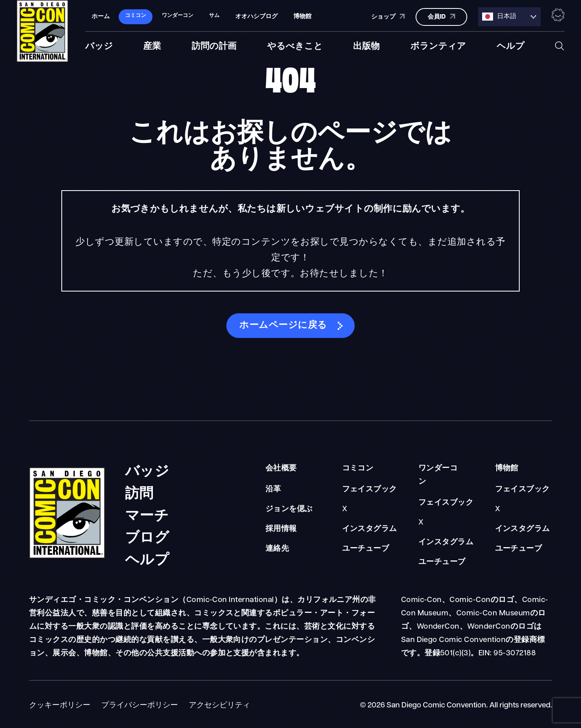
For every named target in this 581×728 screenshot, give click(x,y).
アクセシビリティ (219, 706)
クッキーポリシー (60, 706)
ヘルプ (511, 46)
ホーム (101, 16)
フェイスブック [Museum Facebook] (522, 490)
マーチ (147, 513)
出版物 (366, 46)
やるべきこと (295, 46)
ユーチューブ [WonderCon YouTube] (442, 562)
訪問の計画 (214, 46)
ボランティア (438, 46)
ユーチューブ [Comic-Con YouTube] (366, 549)
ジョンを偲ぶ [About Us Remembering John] (289, 509)
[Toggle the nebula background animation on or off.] (558, 15)
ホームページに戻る (283, 326)
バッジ (99, 46)
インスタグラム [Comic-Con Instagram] (370, 529)
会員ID (441, 16)
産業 (152, 46)
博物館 (302, 16)
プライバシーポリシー (140, 706)
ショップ (388, 16)
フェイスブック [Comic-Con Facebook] (370, 490)
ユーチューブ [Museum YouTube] (519, 549)
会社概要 (281, 469)
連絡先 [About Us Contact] (277, 549)
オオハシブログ (256, 16)
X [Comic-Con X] (345, 509)
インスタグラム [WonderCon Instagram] (446, 542)
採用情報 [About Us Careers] (281, 529)
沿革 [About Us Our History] (273, 490)
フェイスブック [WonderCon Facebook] (446, 503)
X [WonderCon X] (421, 523)
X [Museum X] (497, 509)
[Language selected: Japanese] (509, 16)
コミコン (358, 469)
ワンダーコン (438, 475)
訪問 (139, 491)
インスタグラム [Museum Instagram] (522, 529)
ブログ (147, 535)
